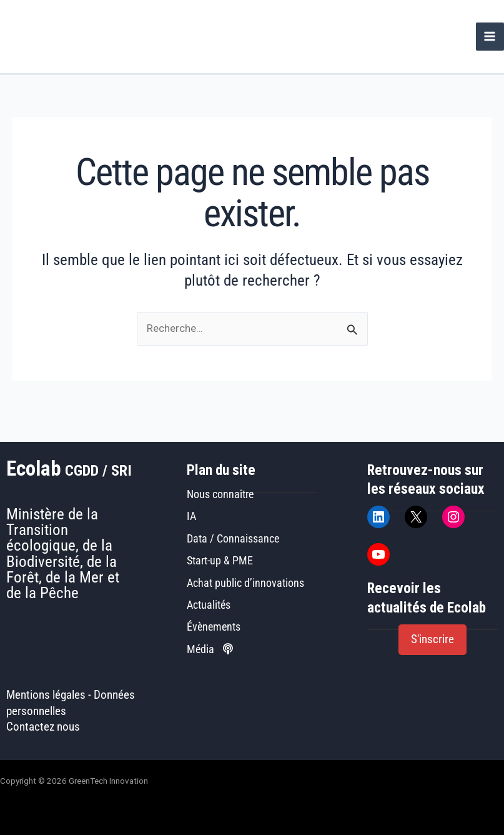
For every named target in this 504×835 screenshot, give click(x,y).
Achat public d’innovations (245, 583)
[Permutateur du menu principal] (490, 37)
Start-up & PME (220, 560)
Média (210, 649)
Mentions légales (46, 695)
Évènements (214, 627)
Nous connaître (220, 494)
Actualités (209, 605)
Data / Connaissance (233, 538)
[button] (432, 640)
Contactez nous (43, 727)
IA (191, 516)
